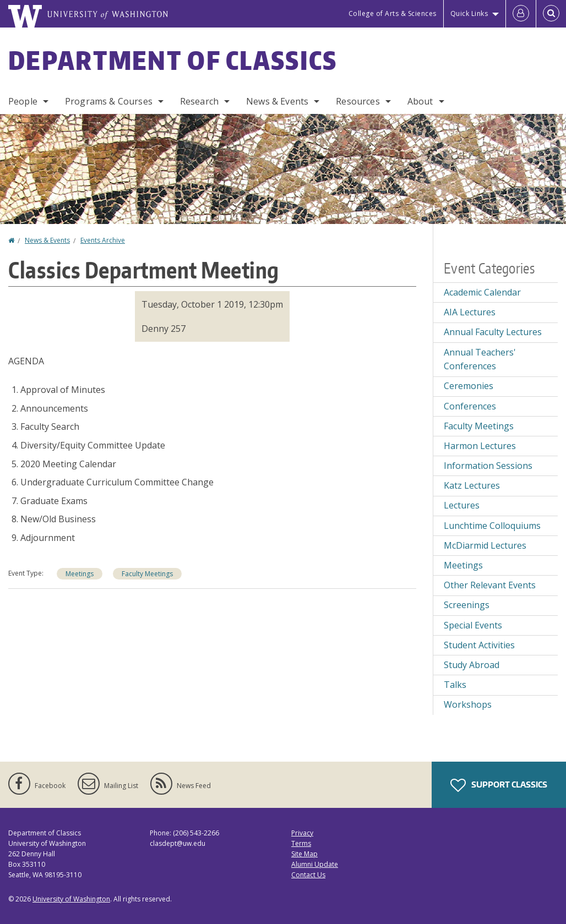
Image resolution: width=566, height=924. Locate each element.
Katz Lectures (472, 485)
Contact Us (308, 875)
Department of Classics (173, 60)
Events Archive (103, 240)
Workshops (468, 704)
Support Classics (499, 785)
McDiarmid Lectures (485, 545)
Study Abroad (472, 665)
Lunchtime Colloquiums (492, 526)
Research (199, 101)
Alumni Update (315, 864)
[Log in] (521, 14)
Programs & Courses (109, 101)
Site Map (304, 854)
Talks (455, 685)
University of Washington (71, 899)
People (23, 101)
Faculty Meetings (147, 574)
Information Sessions (488, 466)
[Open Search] (551, 14)
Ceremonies (469, 386)
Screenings (467, 605)
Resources (358, 101)
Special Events (473, 625)
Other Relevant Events (490, 585)
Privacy (302, 833)
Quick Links (469, 13)
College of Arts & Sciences (393, 13)
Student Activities (479, 645)
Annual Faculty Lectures (493, 332)
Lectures (462, 505)
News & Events (277, 101)
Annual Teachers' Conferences (480, 359)
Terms (301, 843)
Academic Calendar (482, 292)
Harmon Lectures (480, 446)
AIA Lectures (470, 312)
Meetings (80, 574)
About (420, 101)
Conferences (470, 406)
